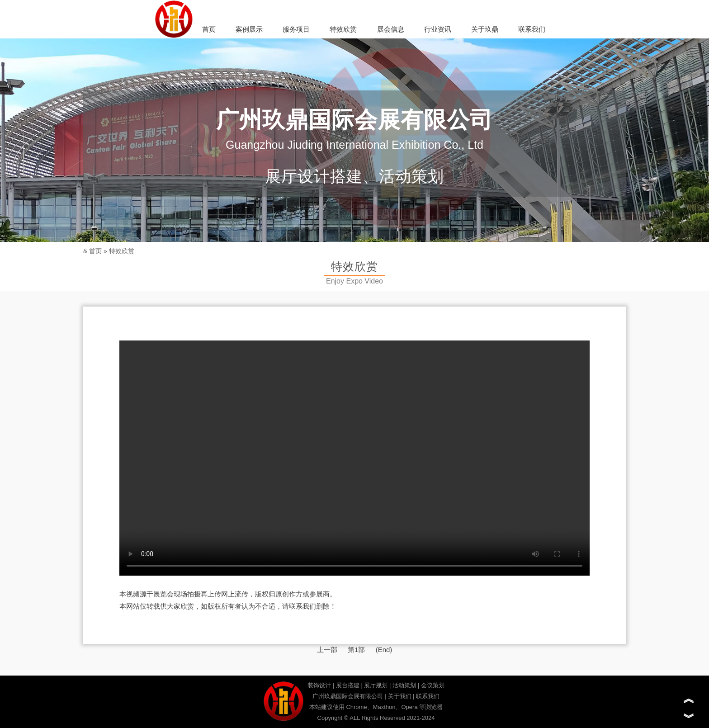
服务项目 (296, 29)
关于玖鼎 (485, 29)
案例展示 (249, 29)
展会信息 (391, 29)
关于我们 (400, 696)
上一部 (327, 650)
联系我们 (532, 29)
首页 (209, 29)
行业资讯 (438, 29)
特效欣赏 (343, 29)
